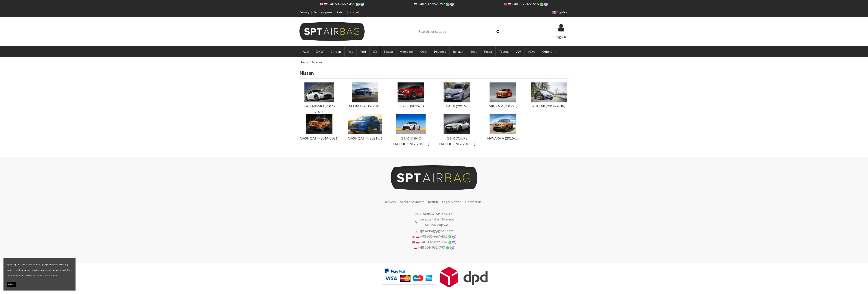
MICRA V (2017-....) (503, 106)
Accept (11, 284)
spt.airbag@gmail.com (436, 231)
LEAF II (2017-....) (457, 106)
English (561, 12)
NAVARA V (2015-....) (503, 138)
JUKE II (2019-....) (411, 106)
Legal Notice (452, 202)
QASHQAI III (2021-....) (365, 138)
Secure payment (323, 12)
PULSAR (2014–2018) (549, 106)
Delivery (305, 12)
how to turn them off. (47, 275)
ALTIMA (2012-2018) (365, 106)
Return (341, 12)
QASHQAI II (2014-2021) (319, 138)
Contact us (473, 202)
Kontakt (354, 12)
